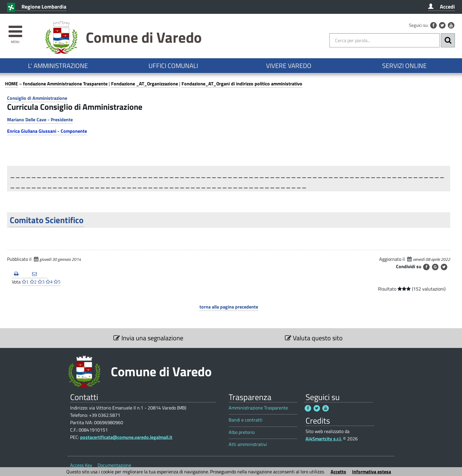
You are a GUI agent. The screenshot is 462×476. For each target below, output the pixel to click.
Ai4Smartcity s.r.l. (324, 439)
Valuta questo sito (314, 338)
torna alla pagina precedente (229, 307)
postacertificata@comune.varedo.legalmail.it (126, 437)
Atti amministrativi (248, 444)
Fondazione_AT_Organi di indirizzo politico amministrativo (242, 84)
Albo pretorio (242, 432)
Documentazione (114, 465)
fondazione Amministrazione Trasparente (65, 84)
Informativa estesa (372, 472)
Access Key (81, 465)
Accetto (338, 472)
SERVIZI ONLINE (404, 66)
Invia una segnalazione (148, 338)
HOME (11, 84)
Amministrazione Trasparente (258, 408)
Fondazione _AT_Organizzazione (145, 84)
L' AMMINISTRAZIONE (58, 66)
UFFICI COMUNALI (173, 66)
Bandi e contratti (246, 420)
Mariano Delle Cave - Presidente (40, 120)
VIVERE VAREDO (289, 66)
